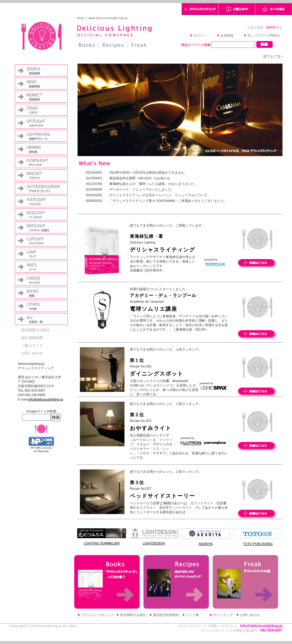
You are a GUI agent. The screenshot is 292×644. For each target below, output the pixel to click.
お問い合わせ (32, 353)
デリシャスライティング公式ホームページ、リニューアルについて (158, 195)
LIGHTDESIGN (154, 543)
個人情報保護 (32, 338)
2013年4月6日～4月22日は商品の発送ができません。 (149, 172)
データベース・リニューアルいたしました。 (142, 189)
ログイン (200, 35)
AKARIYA (206, 544)
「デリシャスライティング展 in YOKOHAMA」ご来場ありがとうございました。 (168, 201)
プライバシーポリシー (97, 615)
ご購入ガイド (32, 345)
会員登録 (227, 35)
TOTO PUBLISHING (258, 544)
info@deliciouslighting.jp (45, 399)
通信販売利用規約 (166, 615)
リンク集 (192, 615)
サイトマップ (223, 615)
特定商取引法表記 (36, 330)
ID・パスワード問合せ (264, 35)
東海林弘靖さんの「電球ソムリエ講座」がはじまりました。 (153, 184)
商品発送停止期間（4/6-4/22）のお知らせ (140, 178)
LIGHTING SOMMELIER (102, 543)
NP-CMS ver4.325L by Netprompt (41, 449)
